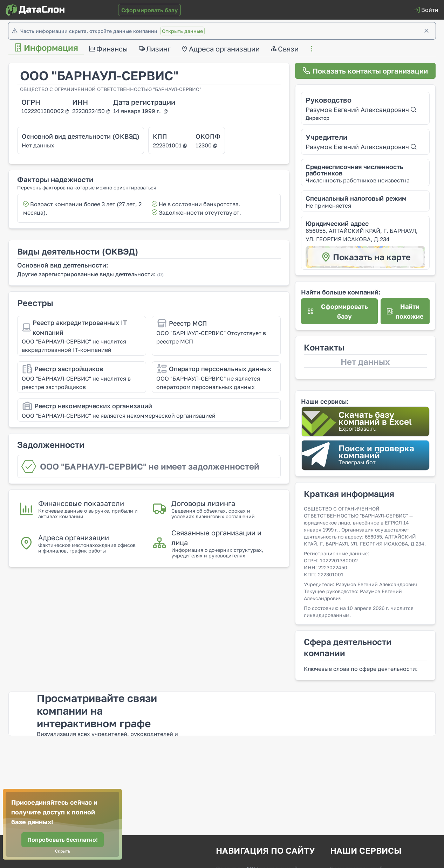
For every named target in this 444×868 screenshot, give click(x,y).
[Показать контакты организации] (365, 71)
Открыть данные (182, 31)
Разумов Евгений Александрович (361, 110)
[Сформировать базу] (149, 10)
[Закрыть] (426, 31)
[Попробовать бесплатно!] (63, 840)
